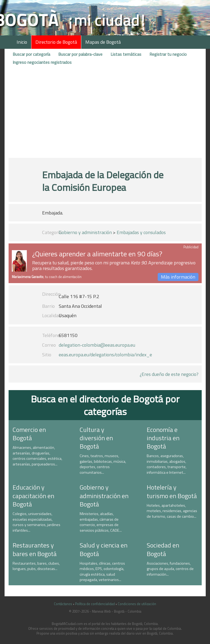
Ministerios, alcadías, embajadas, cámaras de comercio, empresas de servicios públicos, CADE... (101, 522)
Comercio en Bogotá (29, 434)
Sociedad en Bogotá (163, 549)
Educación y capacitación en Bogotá (33, 495)
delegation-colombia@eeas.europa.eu (97, 345)
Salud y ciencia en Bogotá (104, 549)
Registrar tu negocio (168, 54)
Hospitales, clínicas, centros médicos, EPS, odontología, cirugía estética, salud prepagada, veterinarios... (102, 572)
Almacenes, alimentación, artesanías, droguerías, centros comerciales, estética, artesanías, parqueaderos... (37, 456)
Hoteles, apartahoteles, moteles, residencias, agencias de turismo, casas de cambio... (172, 511)
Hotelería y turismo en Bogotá (172, 491)
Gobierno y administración (85, 232)
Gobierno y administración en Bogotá (104, 495)
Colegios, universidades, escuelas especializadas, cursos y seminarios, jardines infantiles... (36, 522)
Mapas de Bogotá (103, 42)
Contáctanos (63, 604)
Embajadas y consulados (141, 232)
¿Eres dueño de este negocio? (169, 374)
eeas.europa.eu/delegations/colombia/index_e (105, 355)
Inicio (22, 42)
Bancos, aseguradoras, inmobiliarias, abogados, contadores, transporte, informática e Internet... (167, 464)
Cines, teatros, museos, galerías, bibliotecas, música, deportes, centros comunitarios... (103, 464)
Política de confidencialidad (95, 604)
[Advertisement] (105, 113)
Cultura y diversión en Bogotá (96, 438)
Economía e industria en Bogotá (163, 438)
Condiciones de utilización (137, 604)
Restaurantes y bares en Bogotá (35, 549)
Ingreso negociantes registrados (42, 62)
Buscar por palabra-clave (80, 54)
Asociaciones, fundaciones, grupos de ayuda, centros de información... (170, 569)
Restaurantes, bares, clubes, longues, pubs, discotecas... (36, 566)
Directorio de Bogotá (56, 42)
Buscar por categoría (31, 54)
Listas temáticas (126, 54)
